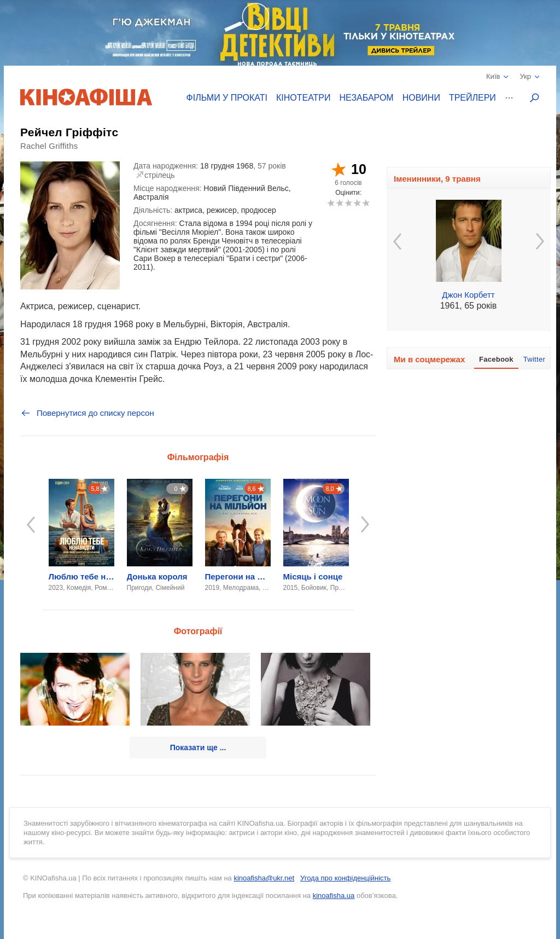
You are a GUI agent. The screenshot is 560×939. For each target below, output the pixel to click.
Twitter (534, 359)
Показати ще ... (198, 747)
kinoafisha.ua (334, 895)
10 (366, 203)
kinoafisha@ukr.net (264, 878)
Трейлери (472, 98)
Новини (421, 98)
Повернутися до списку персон (87, 413)
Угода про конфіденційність (345, 878)
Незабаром (367, 98)
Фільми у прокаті (227, 98)
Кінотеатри (304, 98)
